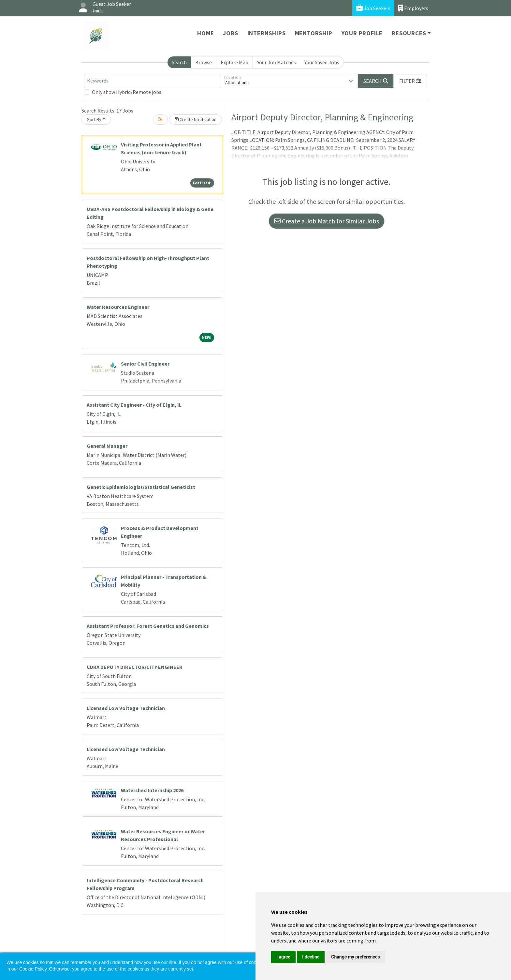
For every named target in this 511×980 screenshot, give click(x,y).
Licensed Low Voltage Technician (126, 708)
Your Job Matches (277, 62)
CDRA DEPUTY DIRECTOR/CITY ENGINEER (135, 667)
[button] (410, 81)
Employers (413, 8)
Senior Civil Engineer (145, 364)
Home (205, 33)
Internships (267, 33)
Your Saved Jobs (322, 62)
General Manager (107, 446)
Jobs (230, 33)
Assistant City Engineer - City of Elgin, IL (134, 405)
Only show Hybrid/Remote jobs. (127, 92)
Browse (204, 62)
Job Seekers (373, 8)
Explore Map (234, 62)
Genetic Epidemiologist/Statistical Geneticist (141, 487)
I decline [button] (311, 957)
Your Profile (362, 33)
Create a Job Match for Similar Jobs (327, 221)
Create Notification (196, 119)
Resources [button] (409, 33)
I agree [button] (283, 957)
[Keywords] (153, 81)
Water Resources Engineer (118, 307)
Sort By (94, 119)
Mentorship (314, 33)
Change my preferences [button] (355, 957)
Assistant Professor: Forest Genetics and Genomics (148, 626)
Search (179, 62)
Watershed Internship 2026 (152, 790)
